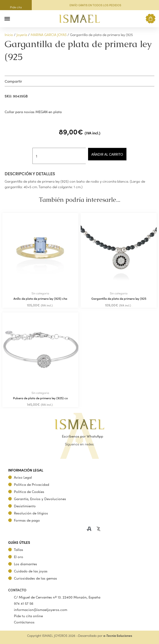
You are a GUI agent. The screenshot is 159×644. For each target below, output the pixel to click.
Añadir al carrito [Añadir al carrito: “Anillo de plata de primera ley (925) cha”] (54, 306)
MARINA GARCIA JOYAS (49, 35)
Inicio (9, 35)
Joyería (22, 35)
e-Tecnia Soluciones (118, 636)
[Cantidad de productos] (59, 156)
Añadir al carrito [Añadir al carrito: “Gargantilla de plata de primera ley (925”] (132, 306)
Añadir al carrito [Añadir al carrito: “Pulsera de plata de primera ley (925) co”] (54, 406)
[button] (17, 19)
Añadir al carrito (107, 154)
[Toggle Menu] (7, 19)
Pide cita (16, 7)
